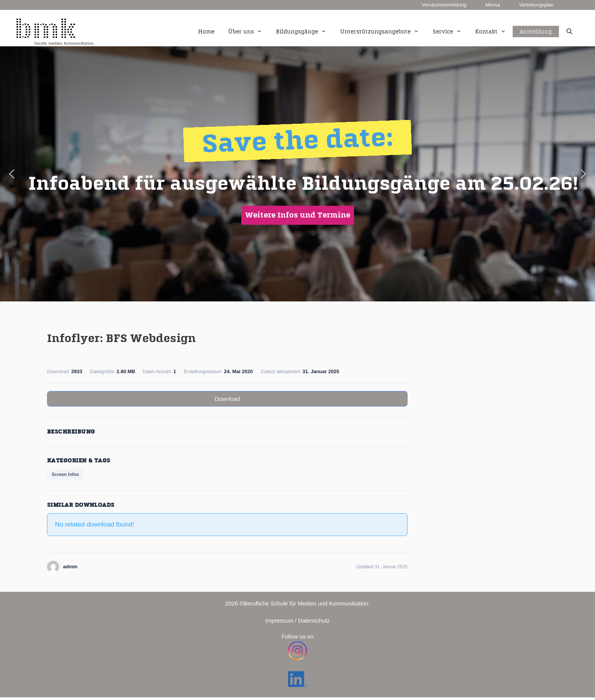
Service (450, 32)
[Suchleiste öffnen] (569, 32)
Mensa (493, 5)
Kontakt (494, 32)
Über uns (249, 32)
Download (227, 399)
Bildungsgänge (305, 32)
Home (206, 32)
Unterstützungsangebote (383, 32)
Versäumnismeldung (444, 5)
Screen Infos (65, 475)
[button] (12, 174)
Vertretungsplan (536, 5)
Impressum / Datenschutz (297, 620)
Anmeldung (536, 23)
